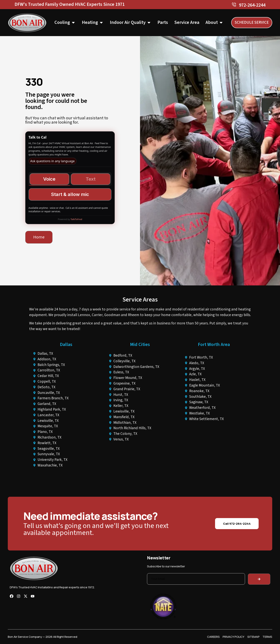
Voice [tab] (49, 179)
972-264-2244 (252, 5)
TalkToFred (76, 219)
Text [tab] (91, 179)
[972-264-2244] (234, 5)
